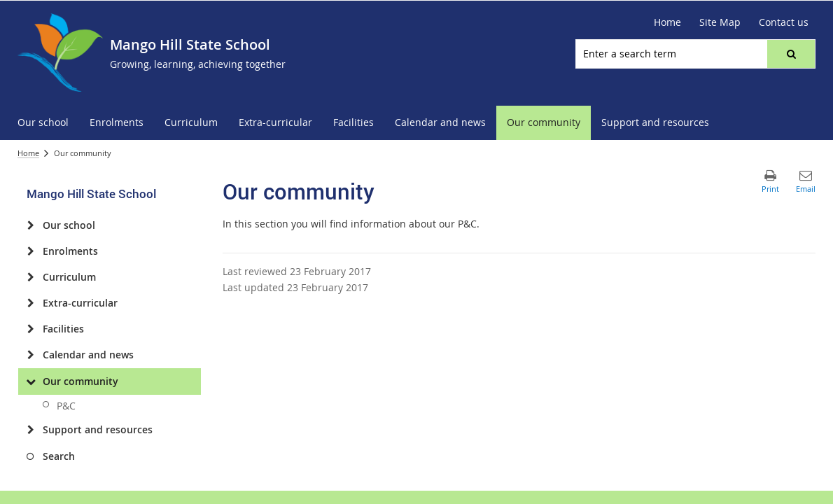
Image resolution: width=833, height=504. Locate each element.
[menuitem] (43, 123)
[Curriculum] (30, 277)
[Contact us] (784, 22)
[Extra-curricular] (30, 303)
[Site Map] (720, 22)
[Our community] (30, 381)
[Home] (667, 22)
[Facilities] (30, 329)
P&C (66, 406)
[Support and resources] (30, 430)
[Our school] (30, 225)
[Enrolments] (30, 251)
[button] (791, 54)
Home (28, 153)
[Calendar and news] (30, 355)
